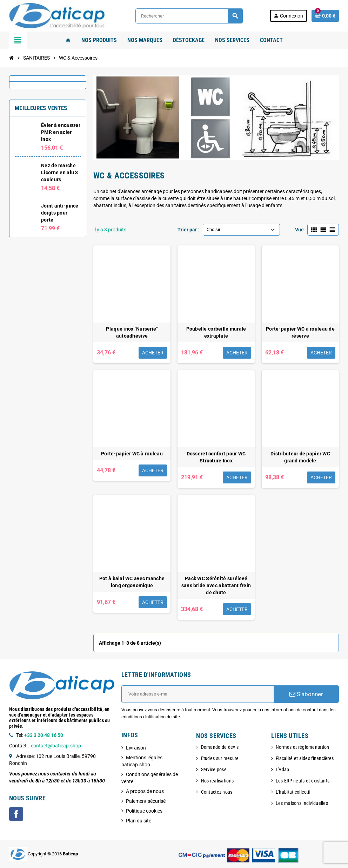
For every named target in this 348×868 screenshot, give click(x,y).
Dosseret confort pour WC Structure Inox (216, 457)
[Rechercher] (189, 16)
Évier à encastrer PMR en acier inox (61, 132)
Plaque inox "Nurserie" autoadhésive (132, 332)
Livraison (136, 748)
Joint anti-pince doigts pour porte (60, 213)
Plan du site (139, 821)
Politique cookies (144, 811)
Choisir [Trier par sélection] (213, 229)
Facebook (16, 814)
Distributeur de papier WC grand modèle (300, 457)
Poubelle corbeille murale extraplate (216, 332)
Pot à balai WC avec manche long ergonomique (132, 582)
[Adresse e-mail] (198, 694)
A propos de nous (145, 791)
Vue (299, 230)
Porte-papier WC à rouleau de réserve (300, 332)
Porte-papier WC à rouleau (132, 454)
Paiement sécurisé (146, 801)
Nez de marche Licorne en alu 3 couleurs (59, 172)
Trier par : (188, 230)
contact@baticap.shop (56, 746)
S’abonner (306, 694)
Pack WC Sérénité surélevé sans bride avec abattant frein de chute (216, 585)
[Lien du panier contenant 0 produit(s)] (325, 16)
